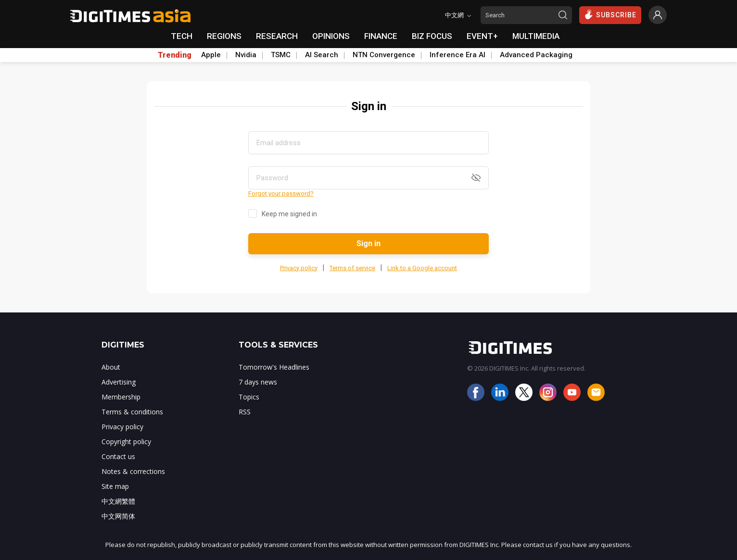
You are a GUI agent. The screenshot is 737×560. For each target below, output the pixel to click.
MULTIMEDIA (536, 36)
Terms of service (352, 268)
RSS (245, 412)
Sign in (368, 243)
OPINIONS (331, 36)
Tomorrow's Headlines (274, 367)
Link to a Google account (422, 268)
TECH (182, 36)
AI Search (322, 55)
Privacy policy (299, 268)
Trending (175, 55)
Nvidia (246, 55)
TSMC (281, 55)
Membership (121, 397)
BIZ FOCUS (432, 36)
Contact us (118, 456)
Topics (249, 397)
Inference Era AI (457, 55)
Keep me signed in (289, 214)
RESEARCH (277, 36)
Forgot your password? (281, 193)
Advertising (119, 382)
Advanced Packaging (536, 55)
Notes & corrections (133, 471)
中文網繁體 (118, 501)
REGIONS (224, 36)
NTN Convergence (384, 55)
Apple (211, 55)
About (111, 367)
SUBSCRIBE (610, 14)
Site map (115, 486)
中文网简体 (118, 516)
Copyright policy (126, 442)
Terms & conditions (132, 412)
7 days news (258, 382)
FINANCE (381, 36)
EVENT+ (482, 36)
